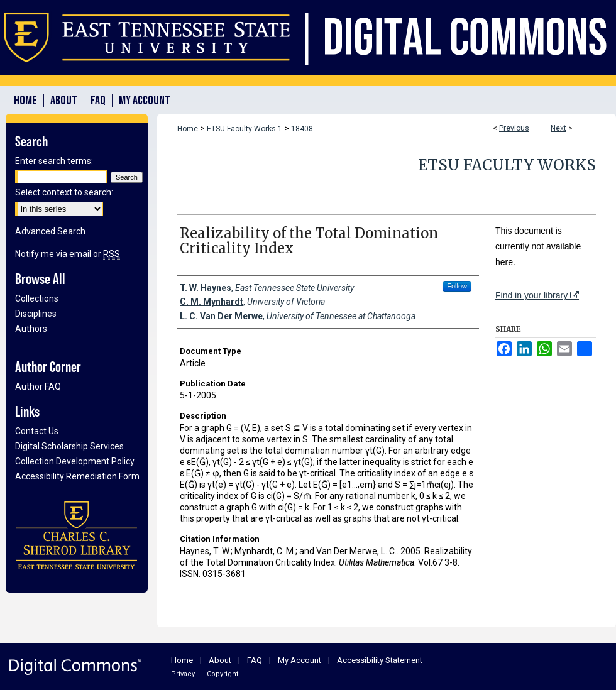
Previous (514, 128)
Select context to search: (64, 192)
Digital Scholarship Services (69, 446)
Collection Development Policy (75, 461)
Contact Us (37, 431)
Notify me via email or (68, 254)
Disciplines (36, 314)
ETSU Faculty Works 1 (245, 129)
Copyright (223, 674)
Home (188, 129)
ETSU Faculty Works (507, 165)
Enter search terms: (54, 161)
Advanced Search (50, 231)
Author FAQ (38, 386)
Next (558, 128)
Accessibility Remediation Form (77, 476)
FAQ (255, 660)
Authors (31, 329)
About (220, 660)
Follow (457, 286)
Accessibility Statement (380, 660)
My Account (300, 660)
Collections (37, 298)
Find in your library (537, 295)
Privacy (183, 674)
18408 (302, 129)
